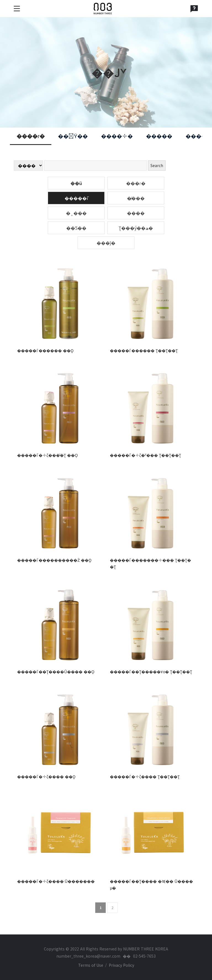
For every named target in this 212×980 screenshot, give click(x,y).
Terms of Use (91, 965)
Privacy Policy (121, 965)
